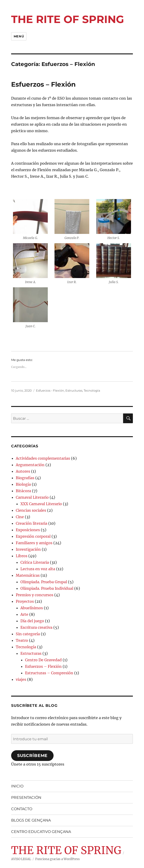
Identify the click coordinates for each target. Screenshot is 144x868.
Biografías (25, 478)
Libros (22, 556)
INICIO (17, 786)
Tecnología (92, 390)
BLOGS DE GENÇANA (31, 820)
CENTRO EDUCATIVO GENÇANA (41, 832)
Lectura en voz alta (38, 569)
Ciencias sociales (31, 510)
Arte (24, 614)
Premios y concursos (35, 595)
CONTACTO (22, 809)
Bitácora (23, 491)
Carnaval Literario (32, 497)
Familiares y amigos (34, 543)
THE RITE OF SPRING (68, 19)
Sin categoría (28, 634)
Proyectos (25, 601)
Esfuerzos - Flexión (50, 390)
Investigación (28, 549)
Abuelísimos (32, 608)
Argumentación (30, 465)
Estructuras (74, 390)
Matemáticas (28, 575)
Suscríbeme (32, 756)
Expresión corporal (33, 536)
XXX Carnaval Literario (41, 504)
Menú (19, 36)
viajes (21, 679)
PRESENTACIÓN (26, 798)
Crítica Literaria (35, 562)
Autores (23, 471)
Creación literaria (32, 523)
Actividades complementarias (43, 458)
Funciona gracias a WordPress (58, 859)
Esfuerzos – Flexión (43, 84)
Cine (20, 517)
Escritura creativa (36, 627)
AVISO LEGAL (21, 859)
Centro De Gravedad (43, 660)
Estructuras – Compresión (49, 673)
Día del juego (32, 621)
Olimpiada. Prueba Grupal (44, 582)
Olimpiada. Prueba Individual (47, 588)
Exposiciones (28, 530)
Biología (23, 484)
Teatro (22, 640)
